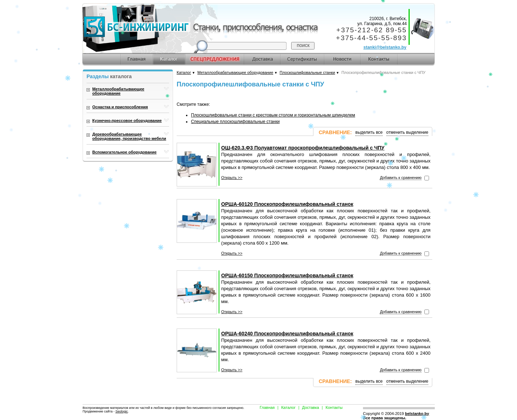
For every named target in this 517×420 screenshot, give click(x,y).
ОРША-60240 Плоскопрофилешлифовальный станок (287, 334)
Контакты (334, 407)
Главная (267, 407)
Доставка (310, 407)
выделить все (369, 132)
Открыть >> (232, 178)
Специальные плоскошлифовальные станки (235, 122)
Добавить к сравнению (401, 178)
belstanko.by (417, 414)
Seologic (122, 411)
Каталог (184, 72)
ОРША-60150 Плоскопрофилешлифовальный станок (287, 275)
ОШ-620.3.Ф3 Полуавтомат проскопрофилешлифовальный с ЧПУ (303, 148)
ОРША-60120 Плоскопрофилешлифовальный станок (287, 204)
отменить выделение (407, 132)
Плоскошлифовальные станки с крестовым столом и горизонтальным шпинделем (273, 115)
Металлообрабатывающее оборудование (235, 72)
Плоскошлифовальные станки (307, 72)
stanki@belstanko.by (385, 47)
